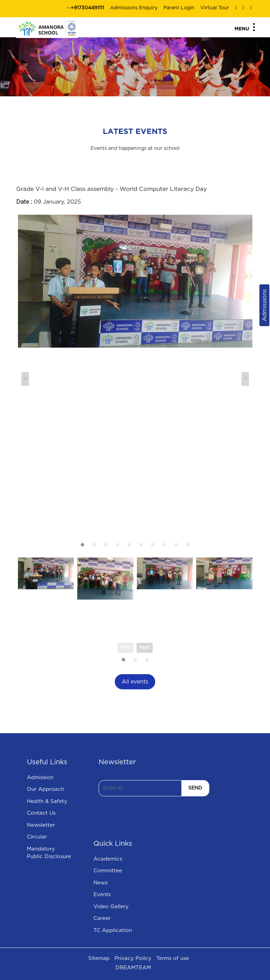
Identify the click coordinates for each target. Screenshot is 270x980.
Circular (37, 837)
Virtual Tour (215, 8)
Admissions (264, 305)
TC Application (113, 930)
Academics (108, 859)
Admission (40, 778)
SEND (195, 788)
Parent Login (179, 8)
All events (135, 682)
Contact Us (41, 813)
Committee (108, 871)
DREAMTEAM (133, 968)
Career (102, 918)
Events (102, 895)
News (101, 883)
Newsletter (41, 825)
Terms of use (173, 958)
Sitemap (99, 958)
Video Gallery (111, 907)
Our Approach (46, 789)
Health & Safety (47, 801)
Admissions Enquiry (134, 8)
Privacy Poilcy (133, 958)
